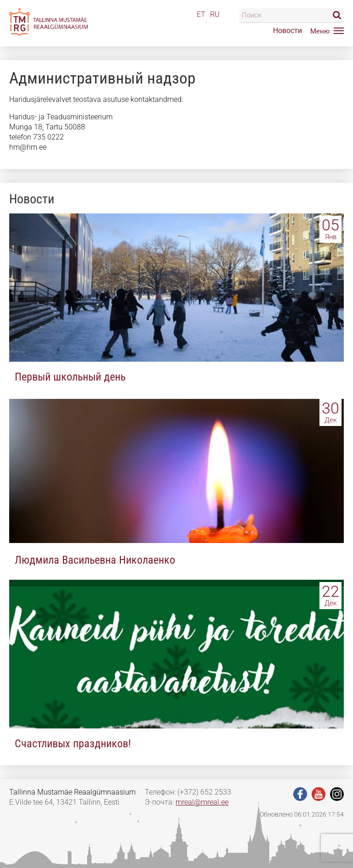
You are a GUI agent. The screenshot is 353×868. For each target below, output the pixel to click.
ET (201, 14)
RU (215, 14)
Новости (288, 31)
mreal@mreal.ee (202, 802)
